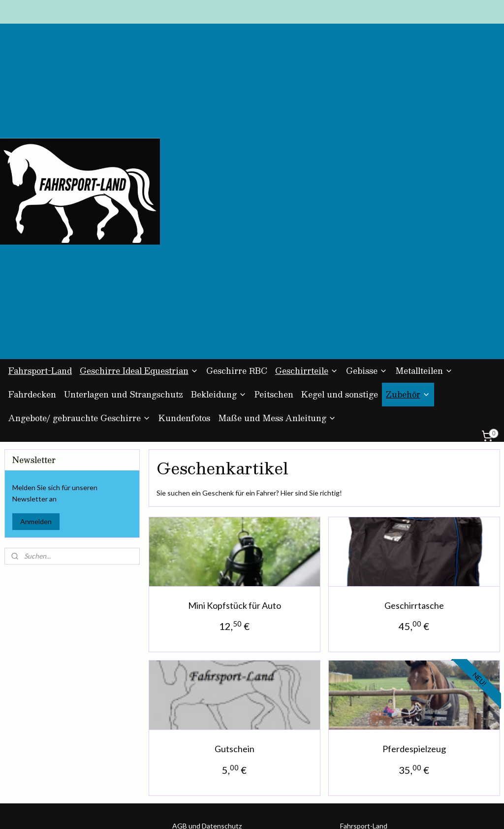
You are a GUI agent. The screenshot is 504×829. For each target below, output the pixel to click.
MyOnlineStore (353, 811)
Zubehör (408, 243)
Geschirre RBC (237, 219)
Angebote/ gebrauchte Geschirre (79, 266)
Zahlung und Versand (205, 685)
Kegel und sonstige (340, 243)
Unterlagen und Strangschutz (124, 243)
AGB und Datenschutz (207, 674)
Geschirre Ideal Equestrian (139, 219)
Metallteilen (424, 219)
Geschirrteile (307, 219)
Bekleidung (219, 243)
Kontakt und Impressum (210, 707)
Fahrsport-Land (40, 219)
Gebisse (367, 219)
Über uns (186, 718)
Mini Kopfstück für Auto (234, 453)
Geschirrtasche (414, 453)
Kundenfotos (184, 266)
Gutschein (234, 597)
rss (237, 811)
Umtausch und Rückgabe (211, 696)
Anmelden (36, 369)
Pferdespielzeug (414, 597)
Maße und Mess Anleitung (277, 266)
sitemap (219, 811)
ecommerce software (272, 811)
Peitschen (274, 243)
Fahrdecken (32, 243)
